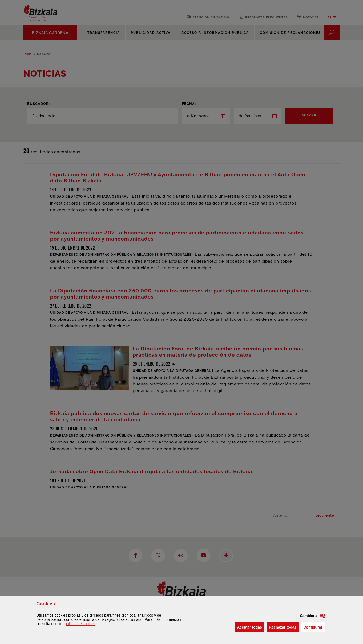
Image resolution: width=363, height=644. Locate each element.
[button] (322, 616)
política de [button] (80, 624)
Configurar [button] (314, 627)
